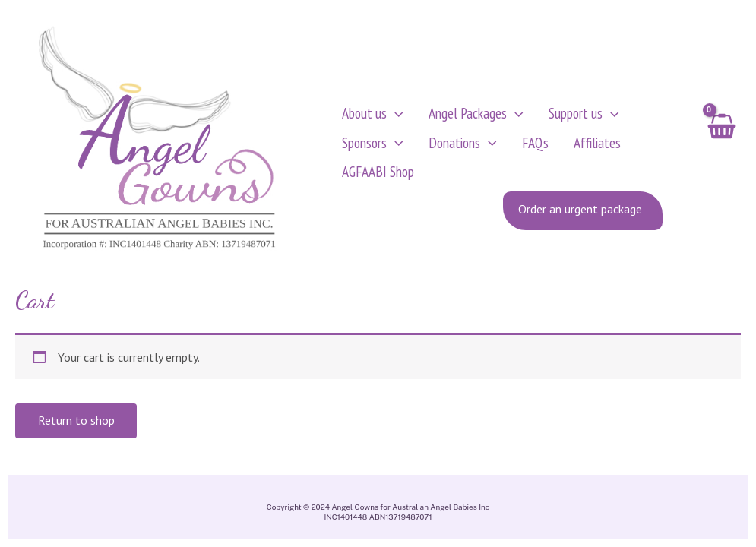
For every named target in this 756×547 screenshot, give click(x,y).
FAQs (515, 145)
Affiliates (567, 145)
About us (373, 115)
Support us (563, 115)
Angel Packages (466, 115)
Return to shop (76, 426)
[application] (395, 115)
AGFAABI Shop (378, 174)
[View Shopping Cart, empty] (721, 145)
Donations (453, 145)
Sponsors (373, 145)
